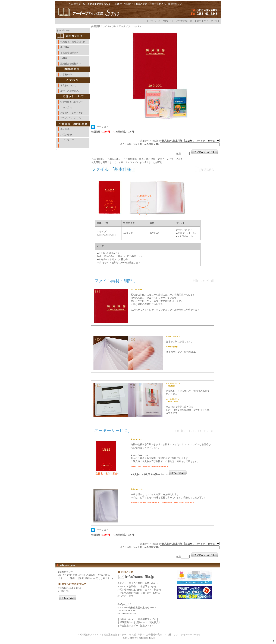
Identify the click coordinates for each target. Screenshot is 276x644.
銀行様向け (66, 47)
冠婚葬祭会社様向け (71, 64)
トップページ (153, 21)
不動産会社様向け (70, 53)
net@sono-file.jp (147, 638)
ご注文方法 (182, 21)
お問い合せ (168, 21)
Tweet (98, 127)
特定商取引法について (72, 102)
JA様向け (65, 58)
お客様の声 (66, 75)
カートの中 (196, 21)
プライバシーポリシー (72, 118)
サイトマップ (211, 21)
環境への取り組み (70, 91)
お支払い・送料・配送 (72, 113)
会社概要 (65, 129)
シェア (105, 127)
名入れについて (68, 85)
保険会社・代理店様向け (73, 42)
